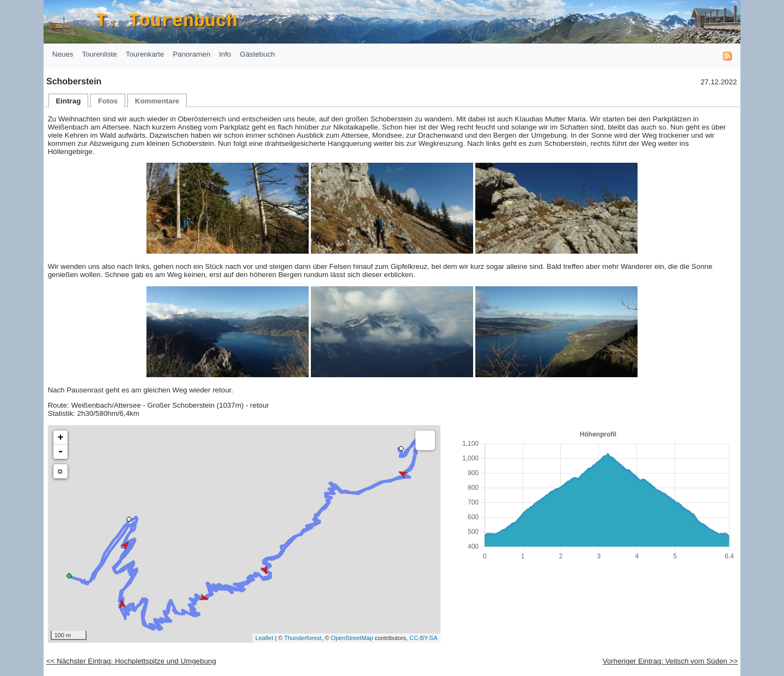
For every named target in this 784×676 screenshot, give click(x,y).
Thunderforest (303, 638)
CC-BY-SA (424, 638)
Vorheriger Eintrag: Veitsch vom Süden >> (670, 661)
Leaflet (264, 638)
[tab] (69, 100)
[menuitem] (63, 54)
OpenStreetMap (352, 638)
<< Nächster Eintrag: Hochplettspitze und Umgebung (131, 661)
